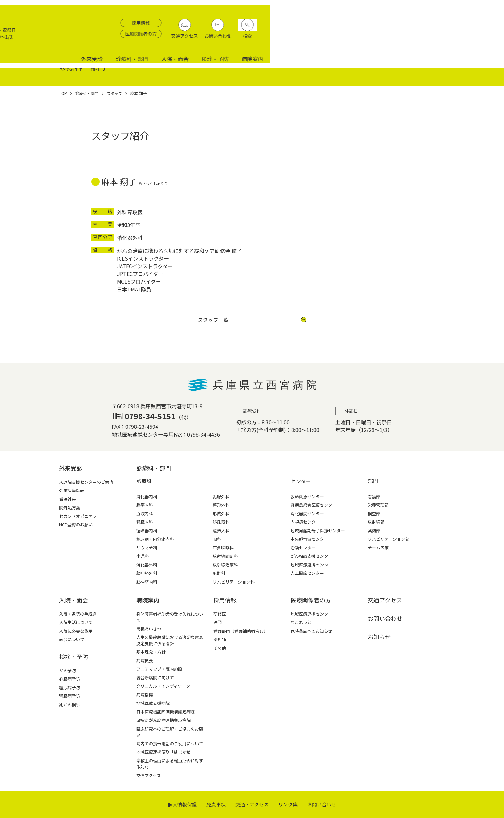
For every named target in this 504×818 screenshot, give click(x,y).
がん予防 (67, 671)
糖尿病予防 (70, 688)
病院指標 (145, 695)
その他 (220, 648)
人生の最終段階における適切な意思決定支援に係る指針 (170, 640)
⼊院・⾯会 (74, 600)
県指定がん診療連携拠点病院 (163, 720)
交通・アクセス (252, 804)
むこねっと (301, 622)
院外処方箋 (70, 507)
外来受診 (326, 39)
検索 (488, 23)
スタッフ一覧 (213, 320)
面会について (72, 639)
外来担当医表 (72, 490)
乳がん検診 (70, 705)
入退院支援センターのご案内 (86, 482)
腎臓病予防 (70, 696)
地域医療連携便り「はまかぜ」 (166, 752)
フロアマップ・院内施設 (159, 669)
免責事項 (216, 804)
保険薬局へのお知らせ (311, 631)
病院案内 (487, 39)
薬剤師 (220, 639)
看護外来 (67, 499)
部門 (373, 481)
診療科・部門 (366, 39)
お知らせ (379, 637)
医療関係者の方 (382, 21)
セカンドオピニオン (78, 516)
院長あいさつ (149, 629)
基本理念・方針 (151, 652)
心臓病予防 (70, 679)
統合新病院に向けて (155, 678)
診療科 (144, 481)
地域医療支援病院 (153, 703)
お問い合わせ (458, 23)
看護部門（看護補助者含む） (241, 631)
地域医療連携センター (311, 614)
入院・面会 (409, 39)
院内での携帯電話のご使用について (170, 744)
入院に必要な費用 (76, 631)
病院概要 (145, 661)
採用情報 (382, 10)
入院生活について (76, 622)
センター (301, 481)
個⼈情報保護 (182, 804)
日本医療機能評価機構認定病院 (166, 712)
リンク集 (288, 804)
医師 (218, 622)
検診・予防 (449, 39)
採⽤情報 (225, 600)
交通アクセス (425, 23)
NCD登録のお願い (76, 524)
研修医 (220, 614)
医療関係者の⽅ (311, 600)
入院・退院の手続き (78, 614)
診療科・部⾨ (154, 468)
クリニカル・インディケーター (165, 686)
